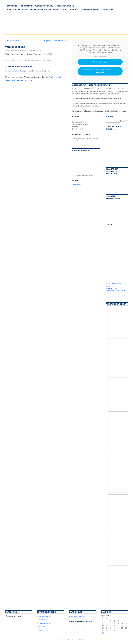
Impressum (108, 10)
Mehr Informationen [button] (100, 57)
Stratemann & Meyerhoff (113, 284)
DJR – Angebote (71, 10)
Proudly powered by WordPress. (78, 640)
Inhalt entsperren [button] (100, 62)
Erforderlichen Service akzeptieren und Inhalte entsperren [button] (100, 71)
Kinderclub (26, 6)
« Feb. (103, 633)
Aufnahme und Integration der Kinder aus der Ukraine (33, 10)
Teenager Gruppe (65, 6)
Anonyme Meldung (77, 627)
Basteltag (42, 627)
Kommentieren (38, 50)
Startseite (12, 6)
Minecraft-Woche (45, 616)
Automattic (61, 640)
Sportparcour (43, 630)
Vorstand (49, 60)
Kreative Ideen (44, 620)
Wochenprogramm (44, 6)
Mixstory (108, 286)
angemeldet (17, 71)
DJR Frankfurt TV (78, 185)
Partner (110, 225)
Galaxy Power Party (14, 41)
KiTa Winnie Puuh (111, 288)
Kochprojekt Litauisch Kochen (55, 41)
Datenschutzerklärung (78, 616)
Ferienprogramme (90, 10)
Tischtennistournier (45, 623)
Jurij (31, 50)
